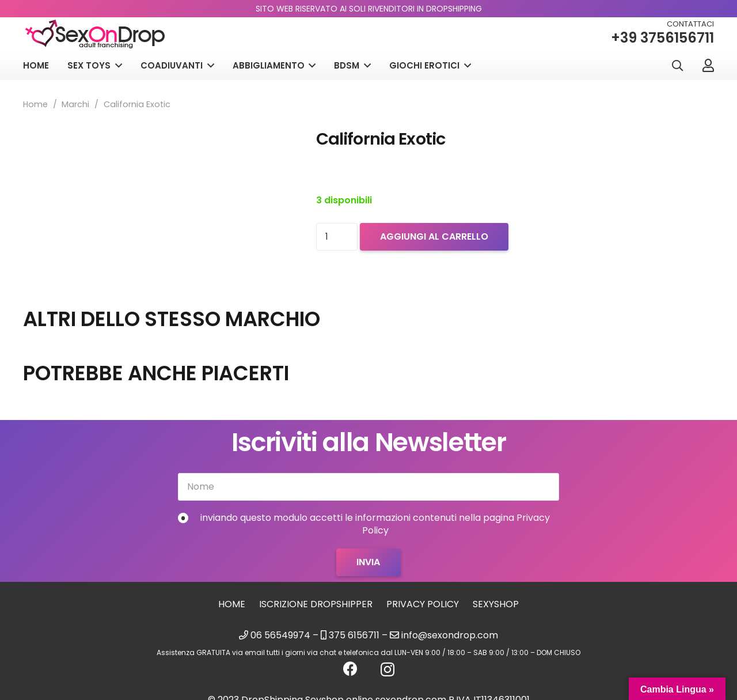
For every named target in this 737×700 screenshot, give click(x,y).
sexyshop (496, 604)
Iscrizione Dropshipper (316, 604)
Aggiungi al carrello (434, 237)
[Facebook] (350, 669)
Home (35, 104)
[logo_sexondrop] (95, 34)
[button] (677, 66)
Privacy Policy (423, 604)
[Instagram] (388, 669)
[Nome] (368, 487)
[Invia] (368, 562)
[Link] (708, 65)
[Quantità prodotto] (337, 237)
